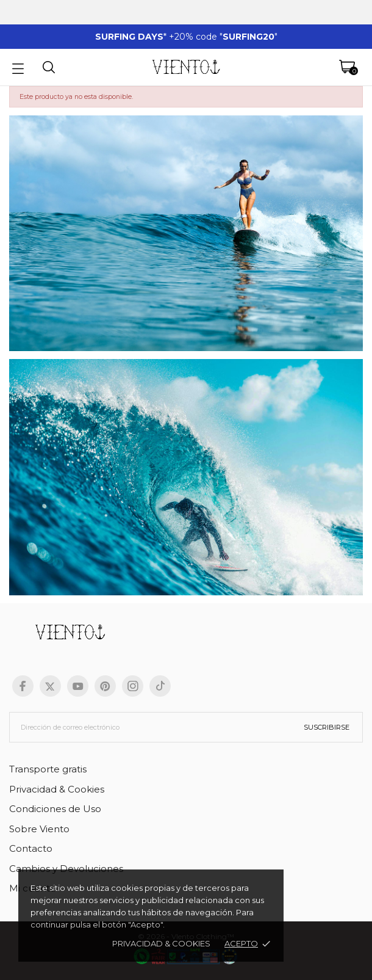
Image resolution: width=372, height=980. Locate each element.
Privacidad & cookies (161, 943)
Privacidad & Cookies (57, 789)
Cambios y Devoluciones (66, 869)
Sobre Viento (39, 829)
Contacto (31, 848)
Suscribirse (327, 727)
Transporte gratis (48, 769)
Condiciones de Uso (55, 809)
